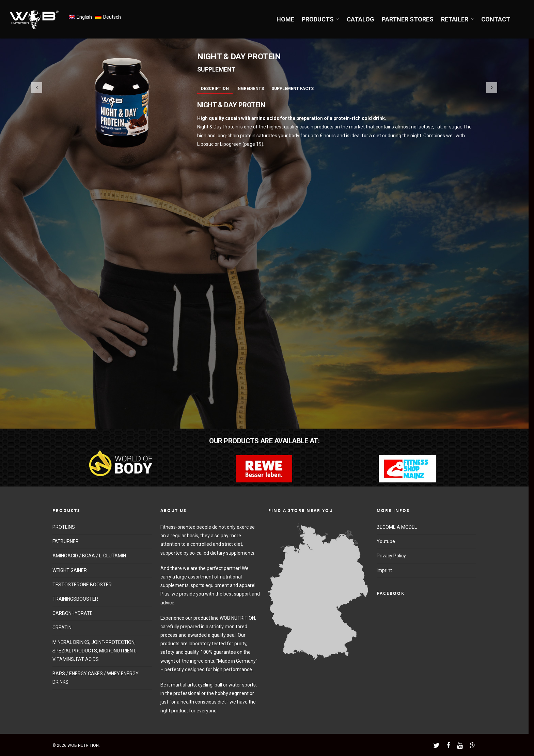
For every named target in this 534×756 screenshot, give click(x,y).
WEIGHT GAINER (70, 570)
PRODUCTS (321, 19)
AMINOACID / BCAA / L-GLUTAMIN (89, 556)
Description (215, 89)
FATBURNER (66, 541)
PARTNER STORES (408, 19)
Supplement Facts (293, 89)
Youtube (386, 541)
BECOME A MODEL (397, 527)
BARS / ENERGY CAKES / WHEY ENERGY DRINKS (96, 678)
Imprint (384, 570)
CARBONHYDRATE (73, 613)
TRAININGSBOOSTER (75, 599)
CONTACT (496, 19)
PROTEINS (64, 527)
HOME (285, 19)
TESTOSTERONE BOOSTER (82, 585)
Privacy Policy (391, 556)
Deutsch (112, 17)
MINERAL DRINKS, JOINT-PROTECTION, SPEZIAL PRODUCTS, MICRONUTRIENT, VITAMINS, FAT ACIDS (95, 651)
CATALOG (360, 19)
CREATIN (62, 628)
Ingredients (250, 89)
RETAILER (458, 19)
